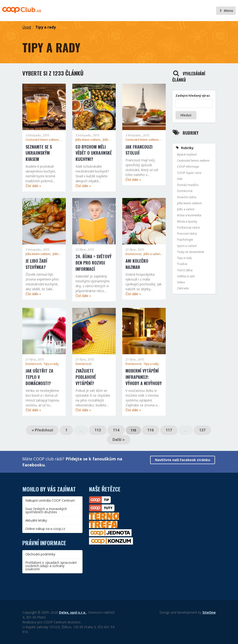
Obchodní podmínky (40, 554)
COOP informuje (188, 167)
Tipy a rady (46, 27)
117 (169, 430)
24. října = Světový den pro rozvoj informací (94, 263)
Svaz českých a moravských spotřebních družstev (46, 510)
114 (116, 430)
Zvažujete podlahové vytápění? (86, 377)
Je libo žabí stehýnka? (36, 264)
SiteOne (209, 612)
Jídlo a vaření (186, 209)
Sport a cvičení (187, 246)
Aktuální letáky (36, 520)
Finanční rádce (187, 197)
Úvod (27, 27)
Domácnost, (134, 254)
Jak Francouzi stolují (139, 150)
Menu (226, 11)
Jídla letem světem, (89, 140)
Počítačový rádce (188, 228)
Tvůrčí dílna (185, 270)
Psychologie (185, 240)
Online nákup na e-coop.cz (45, 529)
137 (202, 430)
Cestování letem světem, (43, 140)
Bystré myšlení (187, 155)
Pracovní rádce (187, 234)
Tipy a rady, (51, 364)
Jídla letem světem (189, 203)
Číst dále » (33, 186)
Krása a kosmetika (189, 215)
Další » (119, 440)
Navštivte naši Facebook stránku (183, 460)
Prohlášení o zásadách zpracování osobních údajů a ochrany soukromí (51, 566)
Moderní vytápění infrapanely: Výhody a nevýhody (144, 377)
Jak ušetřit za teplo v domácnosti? (39, 377)
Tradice (182, 264)
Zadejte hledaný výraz (193, 96)
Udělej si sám (186, 276)
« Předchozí (42, 430)
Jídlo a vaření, (112, 140)
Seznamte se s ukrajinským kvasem (39, 153)
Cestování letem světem (193, 161)
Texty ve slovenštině (191, 252)
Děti (180, 179)
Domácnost (83, 364)
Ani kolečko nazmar (137, 264)
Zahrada (183, 288)
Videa (181, 282)
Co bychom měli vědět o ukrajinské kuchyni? (94, 153)
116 (150, 430)
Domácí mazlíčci (188, 185)
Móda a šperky (187, 222)
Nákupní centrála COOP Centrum (50, 500)
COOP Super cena (189, 173)
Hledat (186, 115)
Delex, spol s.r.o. (73, 612)
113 (98, 430)
